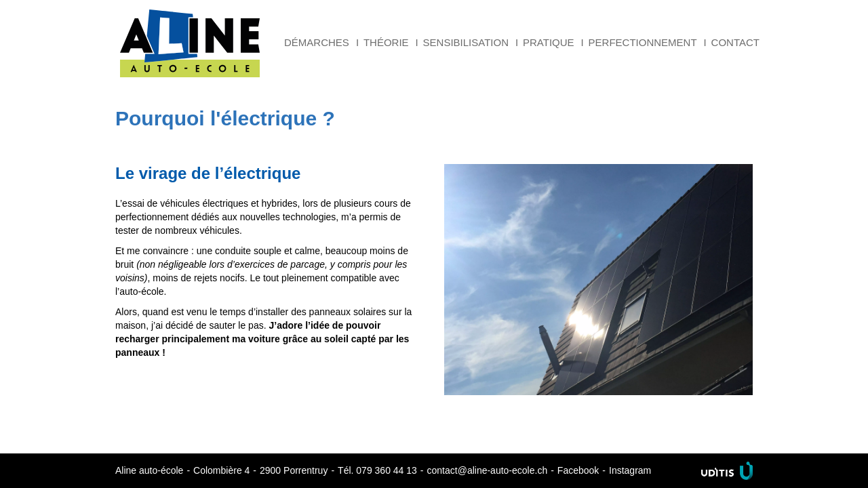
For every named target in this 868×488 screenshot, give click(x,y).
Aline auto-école (190, 43)
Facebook (578, 470)
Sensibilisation (466, 42)
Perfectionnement (643, 42)
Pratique (549, 42)
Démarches (317, 42)
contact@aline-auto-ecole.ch (488, 470)
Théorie (386, 42)
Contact (735, 42)
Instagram (630, 470)
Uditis (727, 471)
